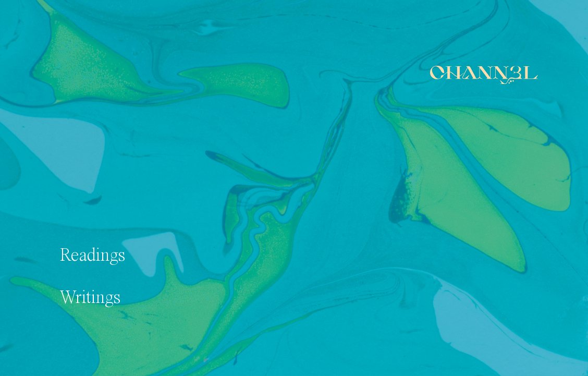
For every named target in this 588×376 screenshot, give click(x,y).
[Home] (484, 75)
